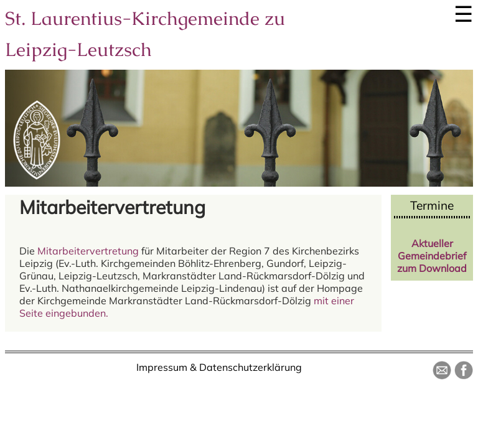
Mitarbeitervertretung (88, 251)
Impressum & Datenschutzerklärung (219, 367)
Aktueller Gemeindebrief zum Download (432, 256)
